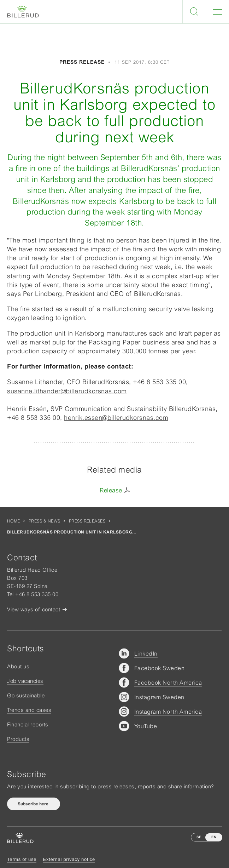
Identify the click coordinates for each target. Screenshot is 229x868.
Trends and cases (29, 710)
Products (18, 739)
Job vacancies (25, 681)
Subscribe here (34, 804)
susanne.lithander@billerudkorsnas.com (67, 391)
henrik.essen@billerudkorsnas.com (116, 418)
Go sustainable (26, 695)
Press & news (45, 521)
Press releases (87, 521)
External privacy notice (69, 859)
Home (14, 521)
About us (18, 666)
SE (199, 837)
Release (111, 490)
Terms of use (22, 859)
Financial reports (28, 724)
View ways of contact (34, 609)
